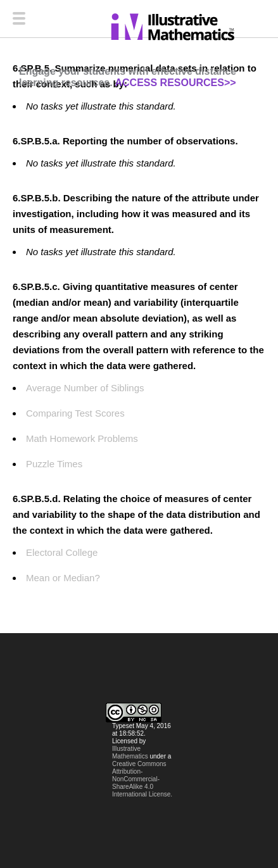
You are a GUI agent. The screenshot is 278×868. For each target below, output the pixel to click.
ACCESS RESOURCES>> (175, 83)
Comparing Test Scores (75, 413)
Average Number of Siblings (85, 388)
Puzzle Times (54, 464)
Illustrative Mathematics (130, 752)
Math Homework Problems (82, 438)
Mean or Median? (63, 578)
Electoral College (62, 552)
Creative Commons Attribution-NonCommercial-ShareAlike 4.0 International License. (142, 779)
